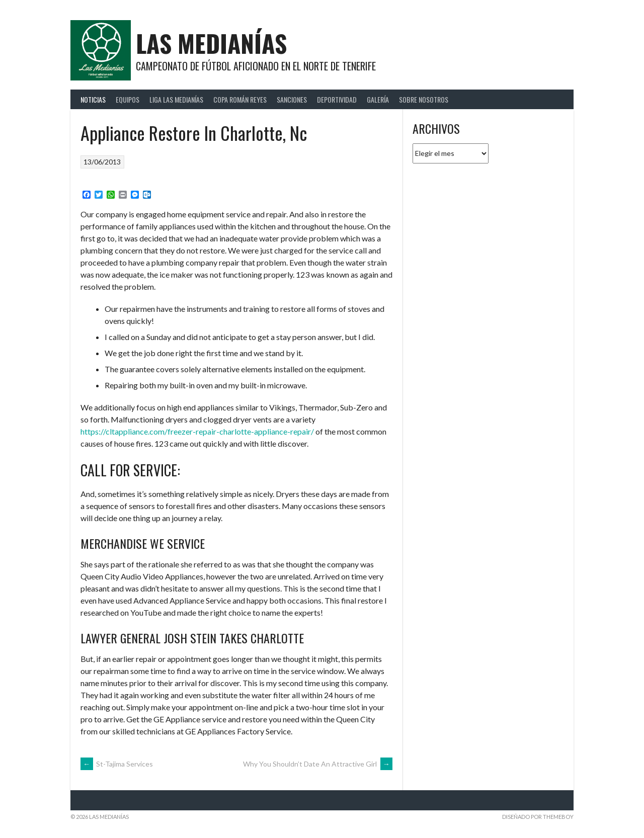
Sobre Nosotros (424, 99)
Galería (378, 99)
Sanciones (292, 99)
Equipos (128, 99)
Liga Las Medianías (176, 99)
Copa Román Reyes (240, 99)
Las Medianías (211, 43)
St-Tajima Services (117, 764)
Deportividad (337, 99)
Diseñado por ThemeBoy (538, 817)
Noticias (93, 99)
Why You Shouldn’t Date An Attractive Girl (318, 764)
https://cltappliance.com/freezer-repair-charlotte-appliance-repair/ (197, 431)
